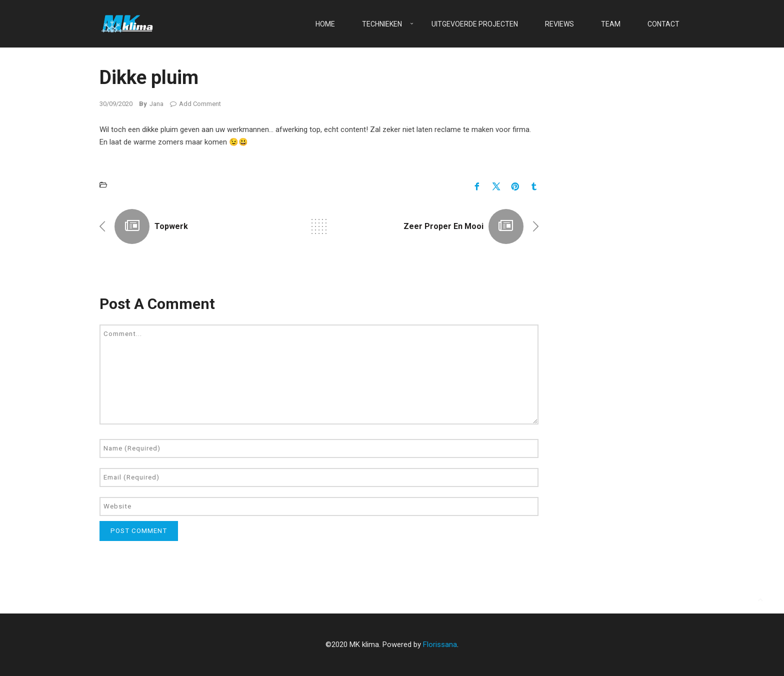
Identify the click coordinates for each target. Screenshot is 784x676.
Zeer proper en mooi (443, 226)
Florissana (440, 644)
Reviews (559, 24)
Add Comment (195, 104)
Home (325, 24)
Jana (156, 104)
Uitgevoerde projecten (475, 24)
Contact (663, 24)
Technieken (382, 24)
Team (611, 24)
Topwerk (171, 226)
